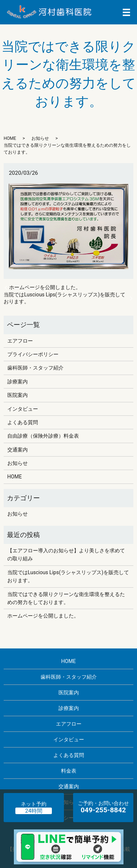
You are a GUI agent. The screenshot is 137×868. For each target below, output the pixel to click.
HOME (10, 138)
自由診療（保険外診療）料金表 (43, 436)
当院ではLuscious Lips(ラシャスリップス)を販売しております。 (64, 298)
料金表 (69, 771)
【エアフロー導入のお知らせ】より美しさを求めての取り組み (66, 555)
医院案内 (18, 395)
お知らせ (40, 138)
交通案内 (18, 450)
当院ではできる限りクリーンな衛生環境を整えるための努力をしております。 (66, 598)
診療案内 (18, 382)
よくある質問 (23, 422)
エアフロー (20, 341)
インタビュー (23, 409)
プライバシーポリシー (33, 354)
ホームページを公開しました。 (45, 287)
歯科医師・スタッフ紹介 (35, 368)
